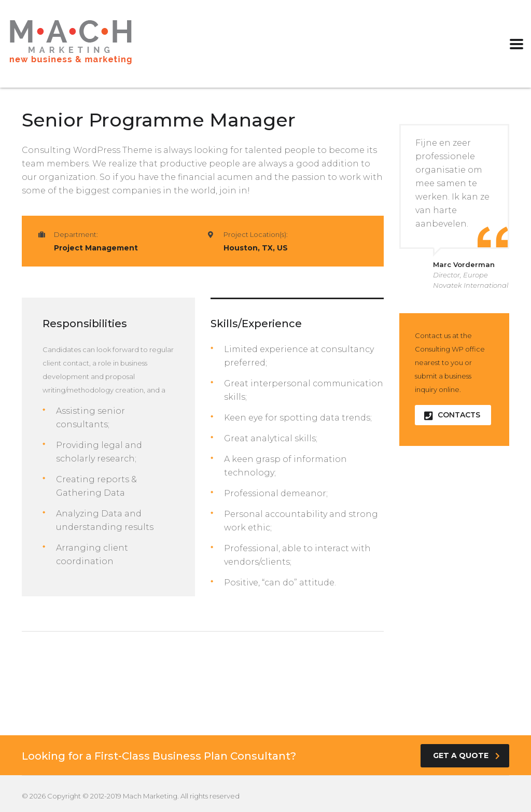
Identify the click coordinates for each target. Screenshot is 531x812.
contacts (452, 415)
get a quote (466, 755)
